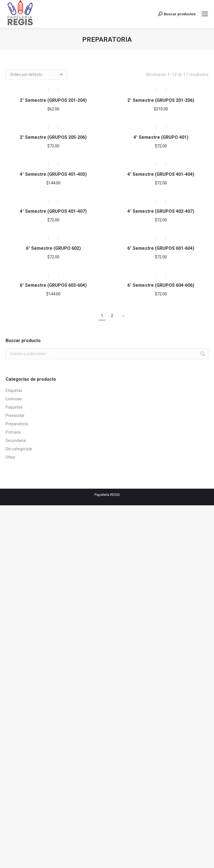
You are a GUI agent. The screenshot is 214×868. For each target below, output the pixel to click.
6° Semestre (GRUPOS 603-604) (53, 285)
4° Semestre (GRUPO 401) (161, 137)
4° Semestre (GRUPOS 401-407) (53, 211)
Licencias (14, 399)
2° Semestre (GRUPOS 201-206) (161, 100)
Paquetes (14, 407)
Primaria (13, 432)
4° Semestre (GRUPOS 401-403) (53, 174)
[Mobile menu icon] (205, 14)
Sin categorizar (19, 449)
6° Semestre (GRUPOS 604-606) (161, 285)
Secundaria (16, 441)
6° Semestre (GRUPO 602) (53, 248)
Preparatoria (17, 424)
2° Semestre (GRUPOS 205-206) (53, 137)
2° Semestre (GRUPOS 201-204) (53, 100)
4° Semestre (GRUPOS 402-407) (161, 211)
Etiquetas (14, 390)
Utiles (10, 457)
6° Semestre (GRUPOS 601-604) (161, 248)
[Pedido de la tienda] (36, 75)
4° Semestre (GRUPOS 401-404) (161, 174)
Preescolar (15, 416)
